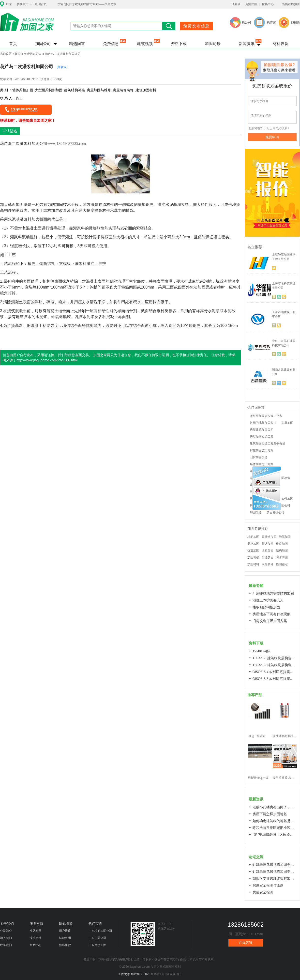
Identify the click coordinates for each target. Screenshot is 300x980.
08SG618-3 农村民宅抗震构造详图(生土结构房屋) (275, 679)
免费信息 (111, 44)
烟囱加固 (268, 551)
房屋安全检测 (263, 892)
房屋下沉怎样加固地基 (270, 814)
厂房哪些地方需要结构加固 (273, 593)
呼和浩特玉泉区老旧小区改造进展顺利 (275, 828)
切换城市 (23, 4)
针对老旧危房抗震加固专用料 (275, 872)
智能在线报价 (291, 4)
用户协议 (65, 931)
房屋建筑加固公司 (262, 430)
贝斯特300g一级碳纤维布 (260, 778)
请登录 (236, 4)
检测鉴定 (282, 564)
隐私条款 (65, 945)
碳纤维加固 (269, 537)
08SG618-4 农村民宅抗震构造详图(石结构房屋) (275, 672)
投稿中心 (268, 4)
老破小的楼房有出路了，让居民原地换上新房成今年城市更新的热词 (275, 807)
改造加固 (268, 557)
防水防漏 (282, 557)
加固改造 (256, 512)
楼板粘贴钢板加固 (266, 607)
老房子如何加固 (283, 499)
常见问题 (35, 931)
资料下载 (179, 44)
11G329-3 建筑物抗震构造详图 (275, 658)
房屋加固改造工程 (262, 437)
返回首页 (41, 4)
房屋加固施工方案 (262, 450)
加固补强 (253, 557)
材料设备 (281, 44)
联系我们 (6, 945)
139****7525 (24, 110)
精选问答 (77, 44)
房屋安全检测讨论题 (268, 885)
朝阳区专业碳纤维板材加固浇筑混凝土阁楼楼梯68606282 (275, 879)
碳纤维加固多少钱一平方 (266, 416)
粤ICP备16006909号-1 (168, 974)
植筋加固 (253, 537)
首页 (13, 44)
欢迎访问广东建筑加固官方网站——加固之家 (87, 4)
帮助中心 (35, 945)
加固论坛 (213, 44)
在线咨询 (246, 943)
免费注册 (251, 4)
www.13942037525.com (67, 144)
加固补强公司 (275, 512)
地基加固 (285, 537)
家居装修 (268, 564)
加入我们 (6, 938)
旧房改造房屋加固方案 (270, 621)
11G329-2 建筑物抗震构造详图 (275, 665)
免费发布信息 (196, 26)
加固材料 (253, 564)
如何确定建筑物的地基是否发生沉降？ (275, 821)
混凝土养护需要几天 (268, 600)
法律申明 (65, 938)
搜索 (169, 26)
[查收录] (62, 67)
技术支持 (35, 938)
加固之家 (27, 25)
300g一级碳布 (257, 736)
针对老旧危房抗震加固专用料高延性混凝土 (275, 865)
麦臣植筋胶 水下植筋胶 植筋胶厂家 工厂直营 (285, 778)
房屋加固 (287, 423)
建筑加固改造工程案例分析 (268, 444)
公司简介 (6, 931)
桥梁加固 (282, 544)
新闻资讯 (247, 44)
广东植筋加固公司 (100, 931)
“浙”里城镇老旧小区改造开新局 (275, 835)
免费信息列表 (33, 54)
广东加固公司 (97, 938)
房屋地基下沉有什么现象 (271, 614)
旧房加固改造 (259, 457)
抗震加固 (253, 551)
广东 (9, 4)
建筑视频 (145, 44)
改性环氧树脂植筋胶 (285, 736)
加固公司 (43, 44)
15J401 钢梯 (261, 651)
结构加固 (282, 551)
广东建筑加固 (97, 945)
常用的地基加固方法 (263, 423)
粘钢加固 (268, 544)
